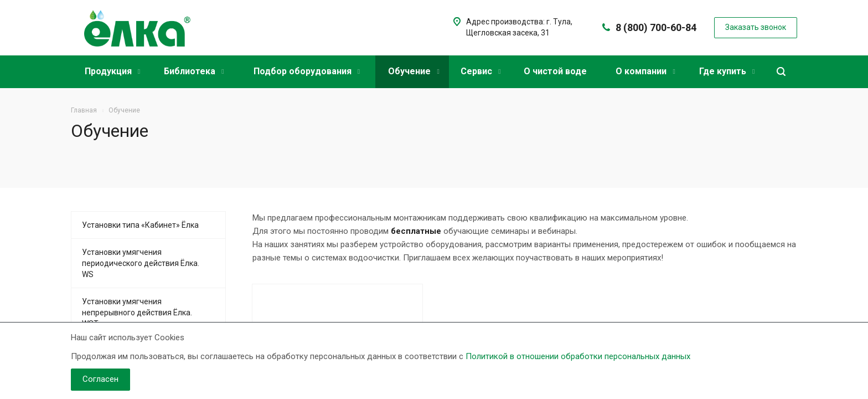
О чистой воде (555, 71)
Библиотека (194, 71)
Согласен (100, 379)
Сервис (480, 71)
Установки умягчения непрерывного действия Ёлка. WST (137, 313)
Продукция (112, 71)
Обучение (414, 71)
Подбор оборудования (307, 71)
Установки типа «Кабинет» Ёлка (140, 225)
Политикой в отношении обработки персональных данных (578, 356)
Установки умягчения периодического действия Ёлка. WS (141, 263)
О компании (645, 71)
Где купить (727, 71)
